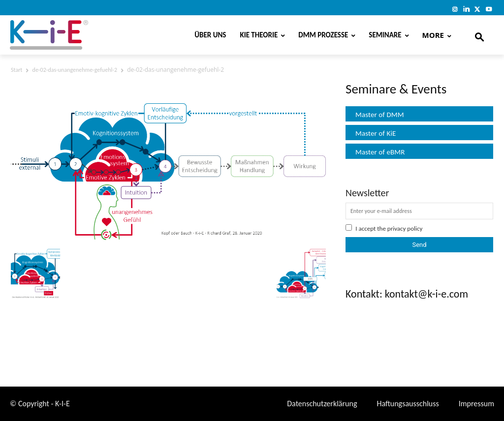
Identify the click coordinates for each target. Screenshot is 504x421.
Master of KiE (376, 133)
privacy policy (405, 228)
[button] (479, 35)
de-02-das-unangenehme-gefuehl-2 (75, 70)
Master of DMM (380, 115)
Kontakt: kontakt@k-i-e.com (407, 294)
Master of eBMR (380, 152)
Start (16, 70)
